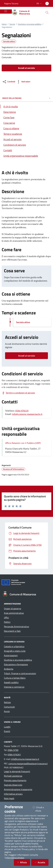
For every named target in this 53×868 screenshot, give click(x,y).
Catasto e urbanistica (14, 646)
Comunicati (9, 707)
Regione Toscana (11, 3)
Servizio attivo (9, 41)
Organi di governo (13, 609)
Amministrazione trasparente (18, 789)
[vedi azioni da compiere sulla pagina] (23, 82)
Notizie (7, 702)
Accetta (42, 862)
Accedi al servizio (27, 356)
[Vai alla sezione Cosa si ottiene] (26, 128)
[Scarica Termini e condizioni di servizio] (18, 393)
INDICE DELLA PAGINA (26, 98)
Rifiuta (24, 862)
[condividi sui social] (9, 82)
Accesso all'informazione (13, 469)
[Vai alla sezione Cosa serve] (26, 123)
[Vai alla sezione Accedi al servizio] (26, 139)
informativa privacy (15, 858)
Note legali (9, 798)
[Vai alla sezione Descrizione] (26, 112)
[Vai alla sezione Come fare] (26, 117)
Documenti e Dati (12, 631)
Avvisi (7, 711)
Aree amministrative (14, 613)
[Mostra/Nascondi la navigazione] (6, 11)
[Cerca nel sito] (47, 12)
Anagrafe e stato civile (15, 651)
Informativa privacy (13, 794)
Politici (7, 622)
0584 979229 (22, 411)
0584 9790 (13, 750)
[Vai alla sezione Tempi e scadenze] (26, 134)
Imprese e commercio (14, 687)
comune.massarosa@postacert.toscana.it (28, 764)
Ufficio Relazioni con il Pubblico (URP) (23, 443)
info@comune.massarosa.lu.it (27, 414)
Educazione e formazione (16, 664)
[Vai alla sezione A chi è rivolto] (26, 106)
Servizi (12, 24)
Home (4, 24)
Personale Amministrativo (16, 626)
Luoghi (7, 727)
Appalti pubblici (11, 682)
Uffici (6, 618)
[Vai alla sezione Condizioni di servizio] (26, 145)
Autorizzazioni (11, 655)
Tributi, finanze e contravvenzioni (20, 673)
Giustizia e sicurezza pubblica (30, 24)
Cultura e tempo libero (15, 678)
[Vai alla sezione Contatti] (26, 150)
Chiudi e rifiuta (40, 809)
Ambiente (9, 669)
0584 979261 (14, 755)
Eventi (7, 731)
